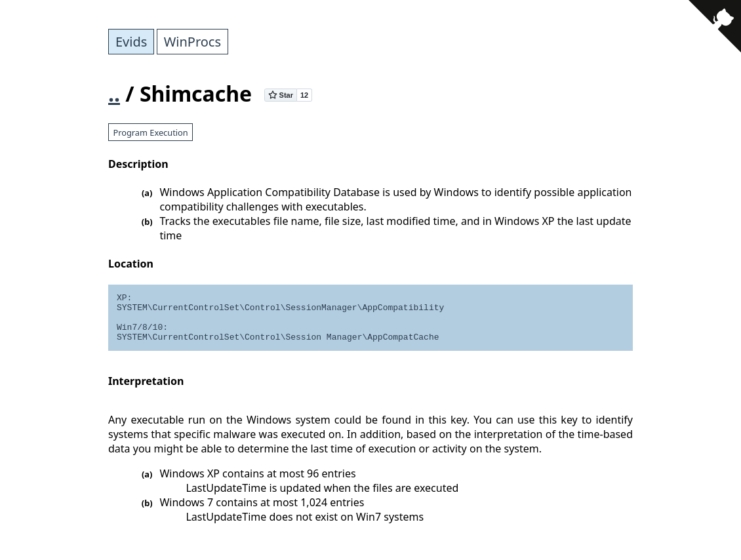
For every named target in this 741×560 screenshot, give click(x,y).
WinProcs (192, 42)
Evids (131, 42)
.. (114, 93)
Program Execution (150, 132)
